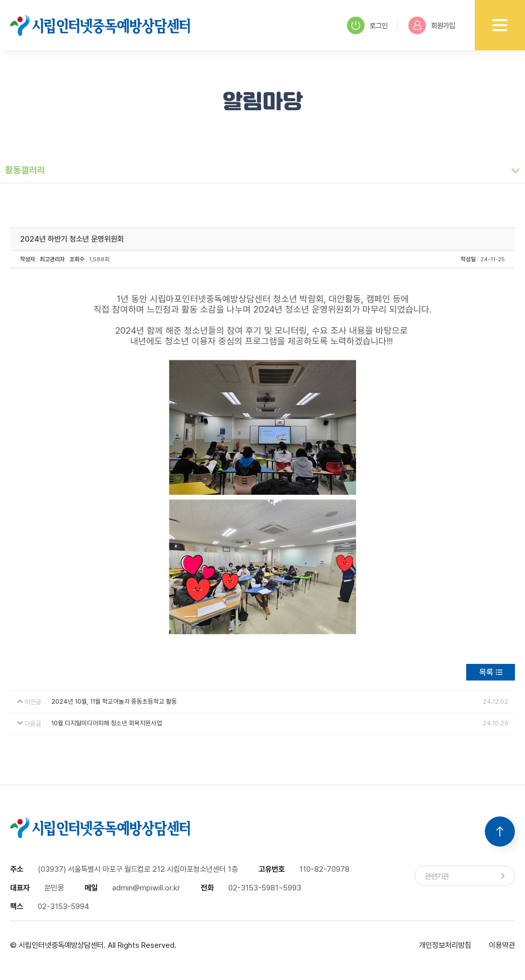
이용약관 (502, 945)
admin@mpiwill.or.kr (146, 888)
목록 (486, 672)
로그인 (367, 25)
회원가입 (432, 25)
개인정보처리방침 (445, 945)
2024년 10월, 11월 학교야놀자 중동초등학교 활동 (114, 701)
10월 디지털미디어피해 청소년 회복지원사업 (107, 723)
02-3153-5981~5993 (265, 888)
